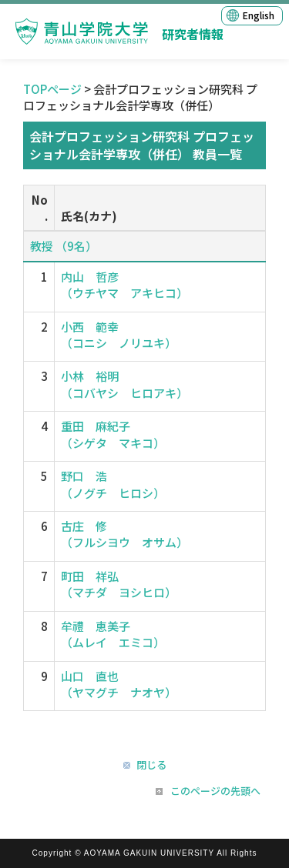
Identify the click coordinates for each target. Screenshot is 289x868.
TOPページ (52, 89)
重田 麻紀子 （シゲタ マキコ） (113, 434)
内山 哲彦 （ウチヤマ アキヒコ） (124, 285)
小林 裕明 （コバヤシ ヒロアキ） (124, 384)
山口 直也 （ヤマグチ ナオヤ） (119, 684)
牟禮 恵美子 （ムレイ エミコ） (113, 634)
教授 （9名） (64, 246)
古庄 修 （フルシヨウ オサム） (124, 534)
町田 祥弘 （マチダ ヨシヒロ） (119, 584)
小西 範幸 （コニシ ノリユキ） (119, 335)
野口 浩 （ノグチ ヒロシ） (113, 484)
